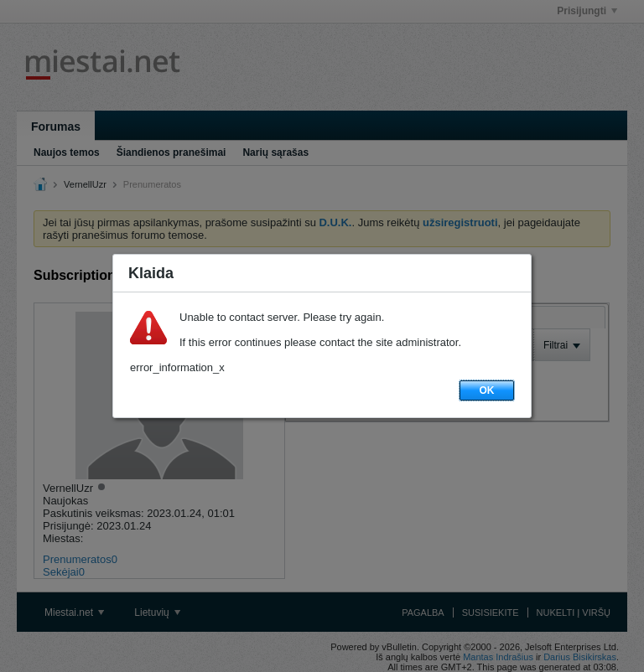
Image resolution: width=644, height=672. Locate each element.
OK (487, 390)
